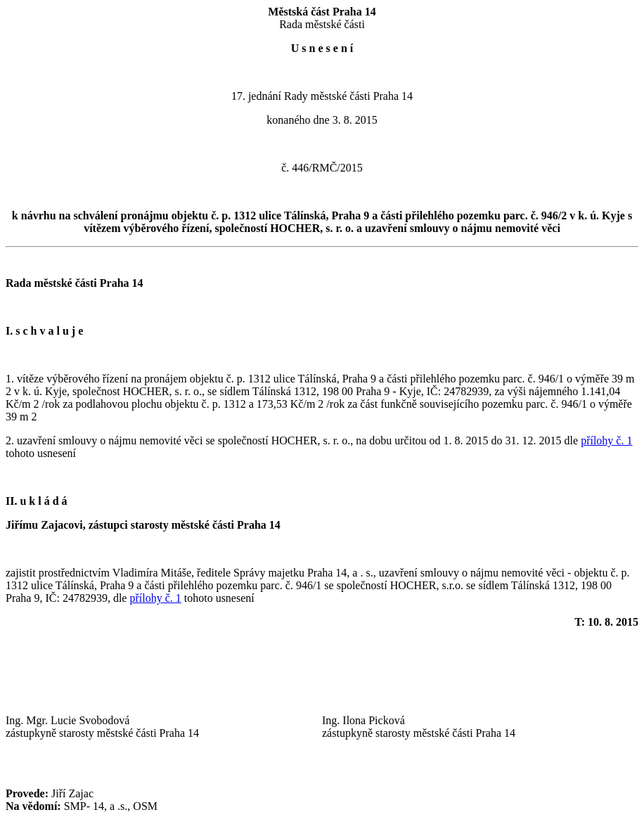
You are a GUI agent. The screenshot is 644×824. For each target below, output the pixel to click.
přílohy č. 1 (606, 440)
